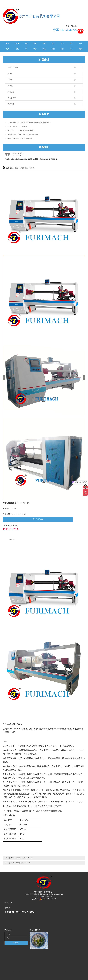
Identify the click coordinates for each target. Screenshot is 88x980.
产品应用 (11, 104)
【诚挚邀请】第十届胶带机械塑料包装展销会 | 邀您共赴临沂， (30, 122)
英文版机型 (12, 98)
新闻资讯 (44, 46)
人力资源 (62, 46)
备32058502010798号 (48, 899)
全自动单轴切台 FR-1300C (22, 863)
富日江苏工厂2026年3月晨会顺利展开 (21, 130)
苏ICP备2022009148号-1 (76, 975)
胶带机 (10, 86)
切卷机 (10, 80)
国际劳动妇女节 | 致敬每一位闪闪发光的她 (23, 134)
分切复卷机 (17, 46)
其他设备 (11, 92)
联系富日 (71, 46)
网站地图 (81, 46)
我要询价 (38, 519)
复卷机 (10, 74)
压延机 (26, 46)
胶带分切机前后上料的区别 (17, 126)
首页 (16, 168)
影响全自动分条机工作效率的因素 (20, 138)
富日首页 (7, 46)
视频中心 (35, 46)
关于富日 (53, 46)
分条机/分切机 (13, 67)
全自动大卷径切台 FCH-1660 (22, 858)
